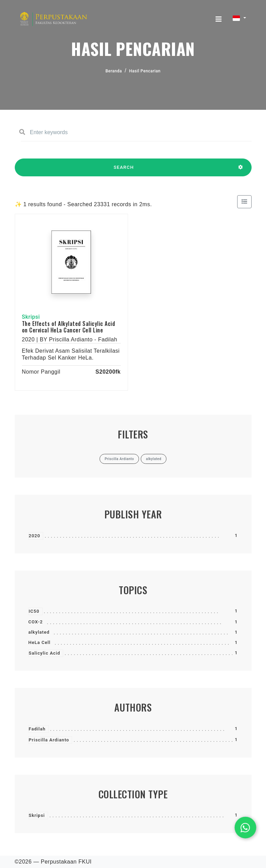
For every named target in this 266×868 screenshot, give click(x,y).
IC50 (34, 611)
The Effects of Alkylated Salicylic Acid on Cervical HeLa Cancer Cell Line (69, 327)
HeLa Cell (40, 642)
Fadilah (37, 729)
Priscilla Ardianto (49, 740)
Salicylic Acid (45, 653)
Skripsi (37, 815)
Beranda (114, 71)
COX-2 (36, 622)
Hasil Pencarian (145, 71)
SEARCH (124, 171)
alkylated (39, 632)
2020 (35, 536)
